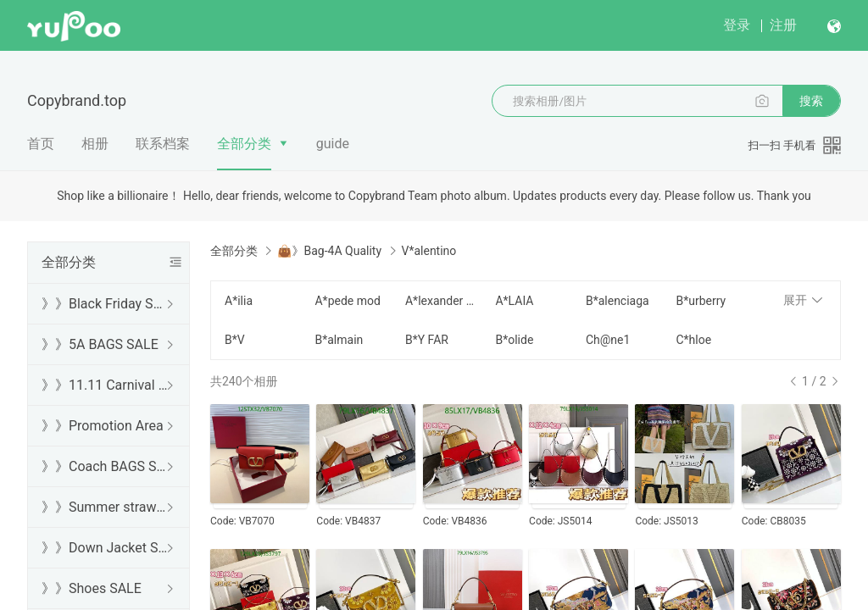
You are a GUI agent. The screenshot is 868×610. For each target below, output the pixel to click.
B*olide (514, 340)
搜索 (811, 101)
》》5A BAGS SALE (100, 344)
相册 (95, 144)
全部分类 (244, 144)
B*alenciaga (618, 301)
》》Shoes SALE (92, 588)
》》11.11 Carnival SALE (105, 385)
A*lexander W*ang (440, 301)
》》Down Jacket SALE (105, 548)
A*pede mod (347, 301)
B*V (235, 340)
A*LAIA (514, 301)
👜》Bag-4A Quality (329, 251)
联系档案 (163, 144)
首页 (41, 144)
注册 (783, 25)
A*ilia (239, 301)
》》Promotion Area (103, 426)
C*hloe (693, 340)
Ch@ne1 (608, 340)
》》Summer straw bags (105, 507)
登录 (737, 25)
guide (333, 144)
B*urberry (701, 301)
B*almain (339, 340)
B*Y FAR (427, 340)
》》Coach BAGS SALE (105, 466)
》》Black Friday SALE (105, 304)
